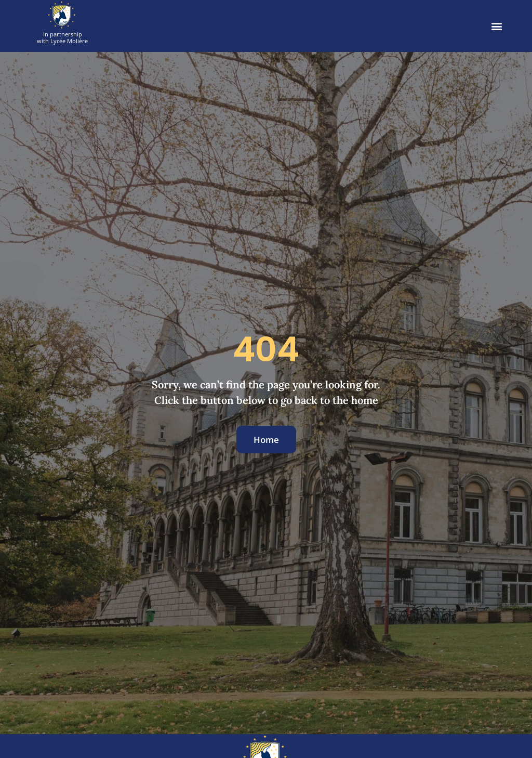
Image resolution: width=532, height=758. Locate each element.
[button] (497, 26)
